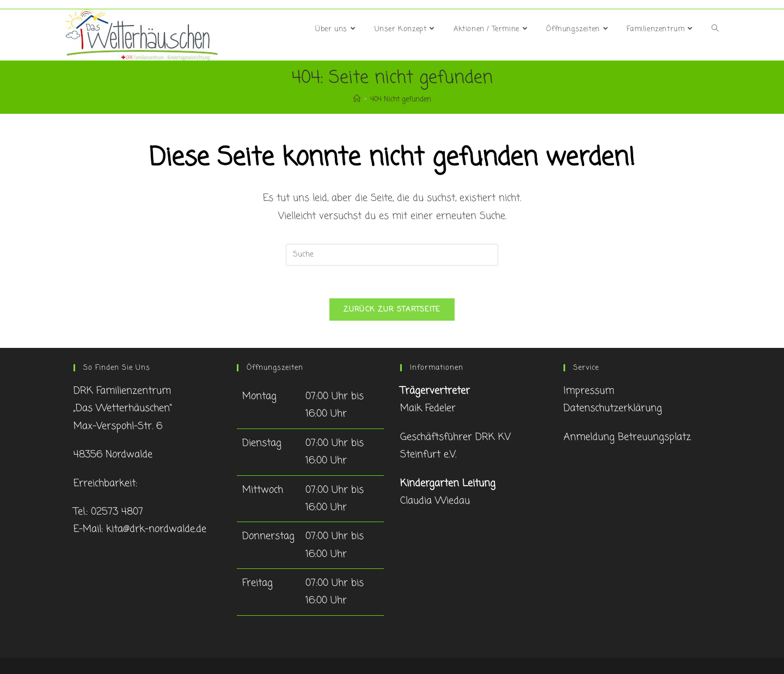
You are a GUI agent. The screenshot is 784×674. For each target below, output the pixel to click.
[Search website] (715, 29)
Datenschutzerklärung (613, 408)
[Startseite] (357, 99)
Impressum (589, 391)
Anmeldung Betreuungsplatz (627, 437)
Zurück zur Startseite (392, 310)
